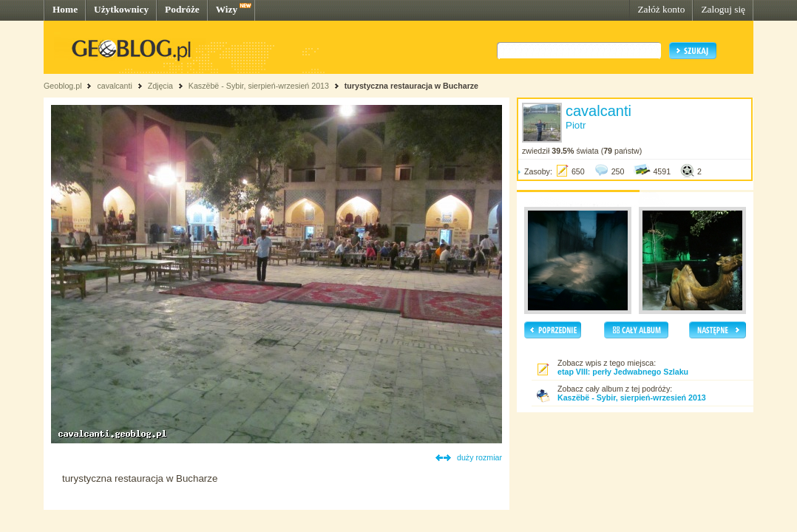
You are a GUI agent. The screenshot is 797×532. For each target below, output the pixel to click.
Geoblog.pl (63, 86)
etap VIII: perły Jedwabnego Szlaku (623, 372)
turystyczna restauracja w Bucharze (411, 86)
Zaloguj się (723, 9)
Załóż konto (661, 9)
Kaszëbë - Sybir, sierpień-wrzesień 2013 (259, 86)
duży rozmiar (479, 457)
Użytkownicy (121, 9)
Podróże (182, 9)
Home (65, 9)
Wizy (227, 9)
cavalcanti (114, 86)
